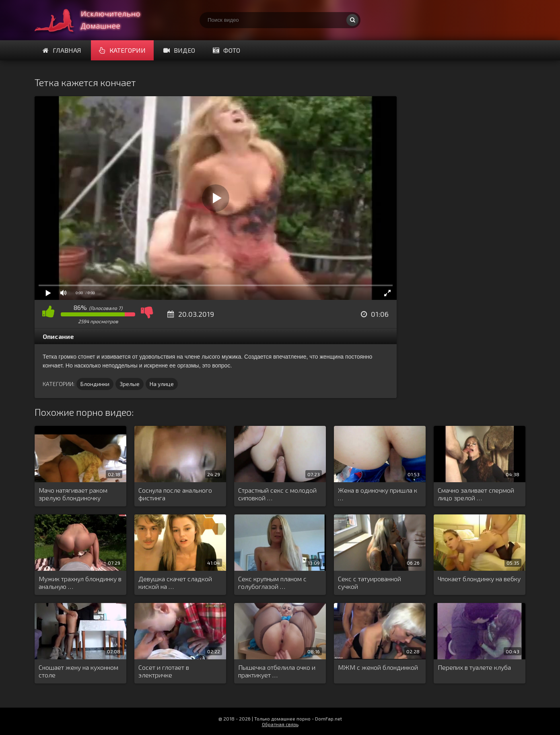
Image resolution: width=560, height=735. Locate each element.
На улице (162, 384)
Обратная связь (280, 724)
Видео (179, 50)
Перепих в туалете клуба (474, 667)
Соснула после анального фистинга (175, 494)
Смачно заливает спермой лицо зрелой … (476, 494)
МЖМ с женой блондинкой (378, 667)
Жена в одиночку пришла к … (378, 494)
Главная (62, 50)
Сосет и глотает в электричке (164, 671)
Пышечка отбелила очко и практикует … (277, 671)
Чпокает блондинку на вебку (479, 579)
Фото (226, 50)
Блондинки (95, 384)
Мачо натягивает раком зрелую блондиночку (73, 494)
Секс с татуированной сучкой (370, 582)
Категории (122, 50)
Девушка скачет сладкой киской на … (175, 582)
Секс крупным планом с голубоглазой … (272, 582)
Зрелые (130, 384)
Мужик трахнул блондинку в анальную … (80, 582)
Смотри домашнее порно (95, 20)
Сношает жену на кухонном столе (78, 671)
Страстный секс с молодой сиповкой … (277, 494)
